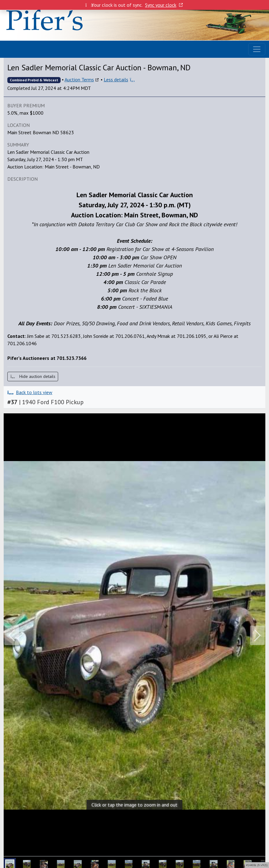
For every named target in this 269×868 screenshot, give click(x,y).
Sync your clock (164, 5)
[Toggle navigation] (257, 49)
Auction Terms (79, 79)
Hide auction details (33, 376)
